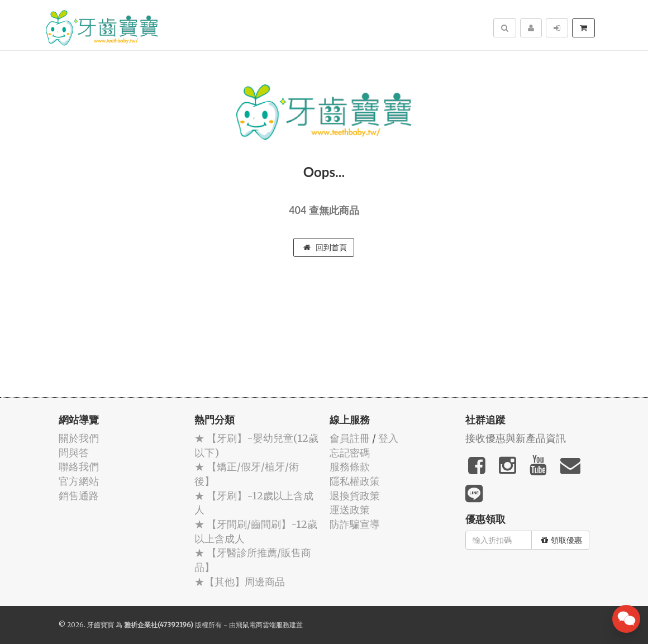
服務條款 (350, 467)
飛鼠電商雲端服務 (263, 625)
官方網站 (79, 481)
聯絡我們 (79, 467)
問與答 (74, 453)
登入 (388, 438)
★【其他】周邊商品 (240, 582)
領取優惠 (562, 540)
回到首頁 (325, 247)
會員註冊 (350, 438)
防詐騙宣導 (355, 524)
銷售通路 (79, 496)
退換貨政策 (355, 496)
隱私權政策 (355, 481)
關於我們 (79, 438)
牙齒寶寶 (101, 625)
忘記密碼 (350, 453)
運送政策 (350, 510)
